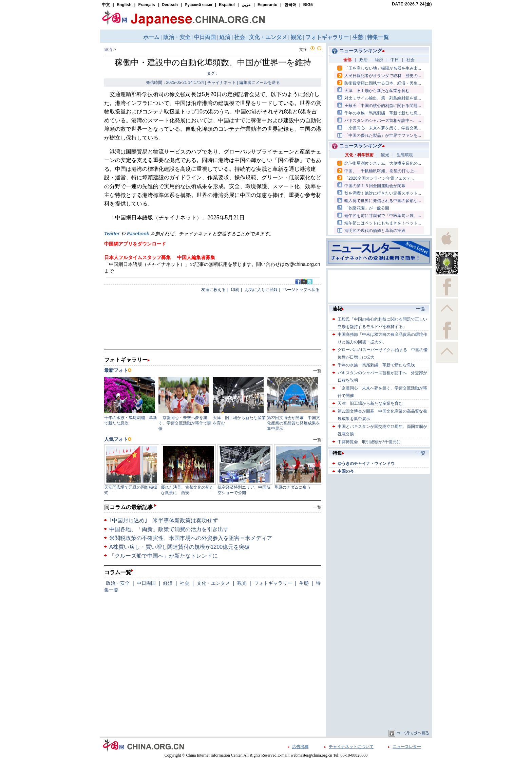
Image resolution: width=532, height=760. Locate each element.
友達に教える (213, 290)
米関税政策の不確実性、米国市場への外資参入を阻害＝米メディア (191, 538)
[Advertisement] (379, 518)
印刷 (235, 290)
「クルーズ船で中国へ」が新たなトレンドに (164, 556)
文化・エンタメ (213, 583)
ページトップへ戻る (301, 290)
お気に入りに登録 (261, 290)
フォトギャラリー (273, 583)
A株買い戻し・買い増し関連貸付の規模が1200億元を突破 (179, 547)
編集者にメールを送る (260, 83)
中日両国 (146, 583)
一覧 (317, 507)
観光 (242, 583)
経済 (108, 50)
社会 (185, 583)
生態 (304, 583)
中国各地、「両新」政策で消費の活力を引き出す (169, 529)
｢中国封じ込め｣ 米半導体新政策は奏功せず (164, 520)
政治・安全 (118, 583)
